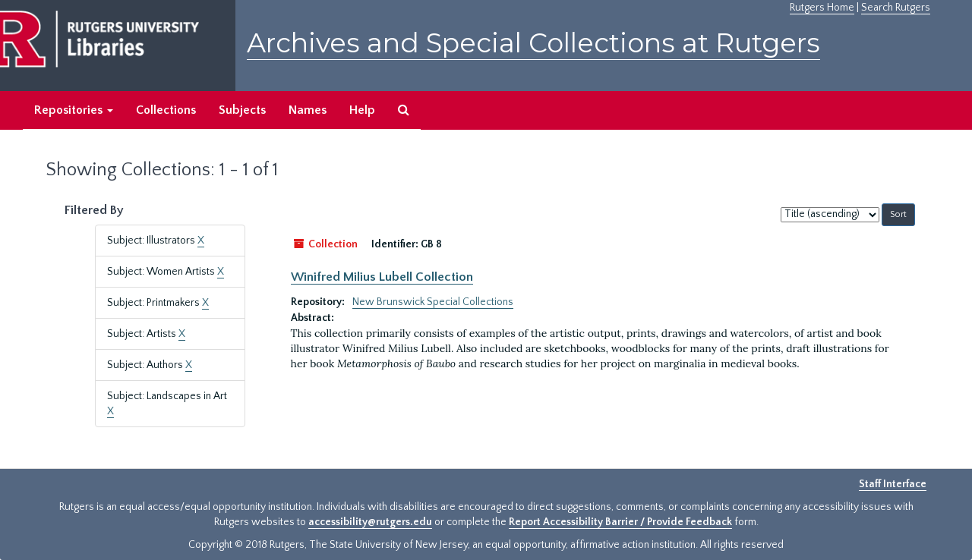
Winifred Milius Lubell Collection (382, 277)
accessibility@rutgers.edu (370, 522)
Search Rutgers (896, 8)
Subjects (242, 110)
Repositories (74, 110)
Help (362, 110)
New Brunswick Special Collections (433, 302)
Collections (166, 110)
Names (308, 110)
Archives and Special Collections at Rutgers (533, 43)
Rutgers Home (822, 8)
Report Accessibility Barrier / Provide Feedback (620, 522)
